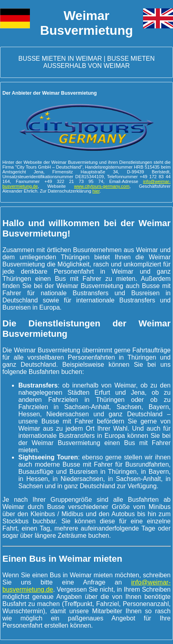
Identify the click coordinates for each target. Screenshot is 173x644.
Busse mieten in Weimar (60, 59)
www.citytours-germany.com (102, 186)
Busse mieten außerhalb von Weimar (99, 62)
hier (96, 191)
